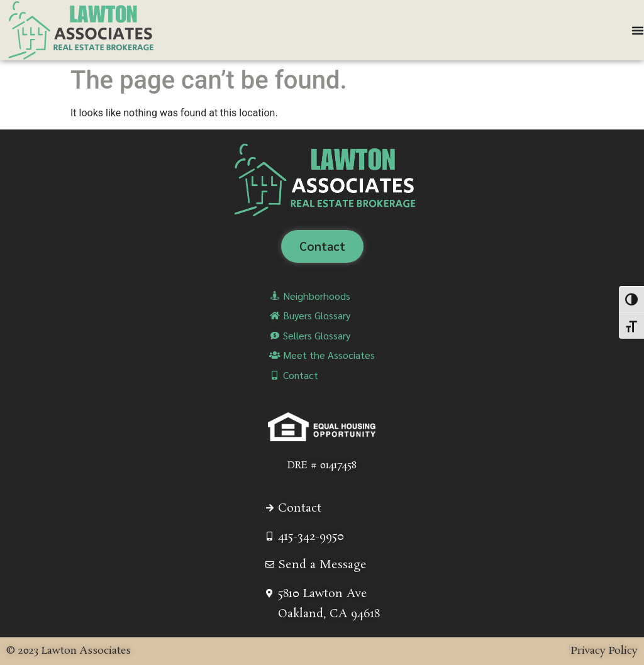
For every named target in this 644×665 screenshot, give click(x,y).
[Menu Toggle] (638, 30)
